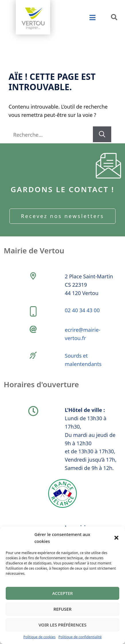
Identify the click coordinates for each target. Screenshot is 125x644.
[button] (116, 538)
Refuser (63, 609)
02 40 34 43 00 (82, 310)
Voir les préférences (63, 625)
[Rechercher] (102, 134)
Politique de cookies (39, 637)
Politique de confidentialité (80, 637)
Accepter (62, 593)
